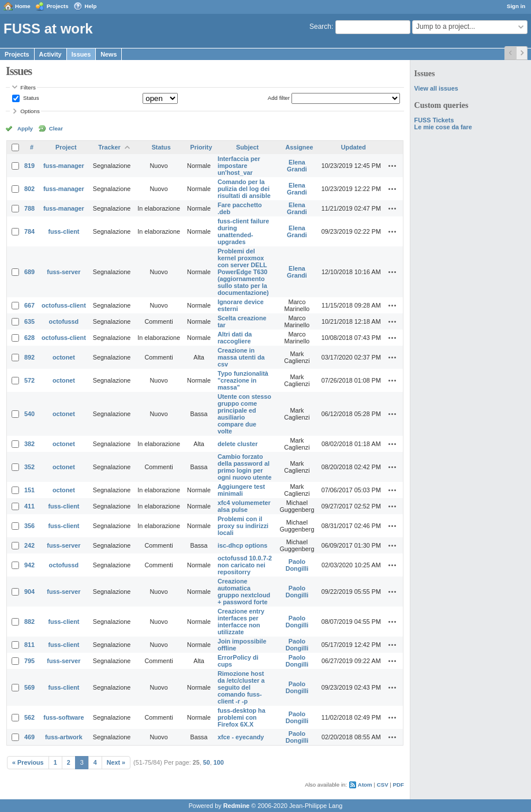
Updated (354, 147)
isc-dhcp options (242, 545)
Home (23, 6)
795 (29, 661)
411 (29, 506)
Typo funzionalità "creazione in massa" (243, 380)
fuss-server (63, 272)
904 (29, 592)
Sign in (516, 6)
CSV (383, 785)
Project (66, 147)
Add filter (279, 98)
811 (29, 645)
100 (219, 762)
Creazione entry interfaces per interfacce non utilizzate (241, 622)
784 (29, 231)
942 (29, 565)
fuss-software (63, 717)
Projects (58, 6)
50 (207, 762)
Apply (25, 128)
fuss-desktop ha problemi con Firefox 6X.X (242, 717)
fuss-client (63, 231)
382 (29, 444)
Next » (116, 762)
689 (29, 272)
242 (29, 545)
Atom (365, 785)
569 (29, 687)
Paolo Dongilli (297, 565)
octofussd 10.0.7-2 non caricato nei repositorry (245, 565)
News (109, 54)
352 (29, 467)
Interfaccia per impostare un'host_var (239, 166)
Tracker (109, 147)
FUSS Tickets (434, 120)
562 (29, 717)
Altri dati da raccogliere (235, 338)
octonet (64, 357)
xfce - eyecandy (241, 737)
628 (29, 338)
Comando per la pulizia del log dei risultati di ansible (244, 189)
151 (29, 490)
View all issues (436, 88)
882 (29, 622)
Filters (28, 87)
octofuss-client (64, 305)
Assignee (299, 147)
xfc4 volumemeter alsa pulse (244, 506)
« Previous (28, 762)
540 (29, 414)
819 (29, 166)
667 (29, 305)
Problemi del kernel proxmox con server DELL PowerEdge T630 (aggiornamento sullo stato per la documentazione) (243, 272)
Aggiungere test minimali (241, 490)
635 (29, 321)
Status (30, 98)
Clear (56, 128)
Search (320, 27)
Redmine (237, 806)
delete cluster (238, 444)
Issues (81, 54)
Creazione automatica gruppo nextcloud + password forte (244, 592)
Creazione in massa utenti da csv (241, 357)
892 (29, 357)
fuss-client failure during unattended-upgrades (243, 231)
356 (29, 526)
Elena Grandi (297, 166)
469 (29, 737)
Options (30, 111)
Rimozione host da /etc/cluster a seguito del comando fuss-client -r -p (241, 687)
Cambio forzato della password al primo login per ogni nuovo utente (245, 467)
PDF (399, 785)
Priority (201, 147)
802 (29, 189)
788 (29, 208)
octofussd (64, 321)
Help (91, 6)
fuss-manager (64, 166)
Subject (247, 147)
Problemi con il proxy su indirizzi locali (243, 526)
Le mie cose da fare (443, 127)
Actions (392, 166)
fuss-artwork (64, 737)
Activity (51, 54)
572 (29, 380)
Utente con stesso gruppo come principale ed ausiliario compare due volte (244, 414)
